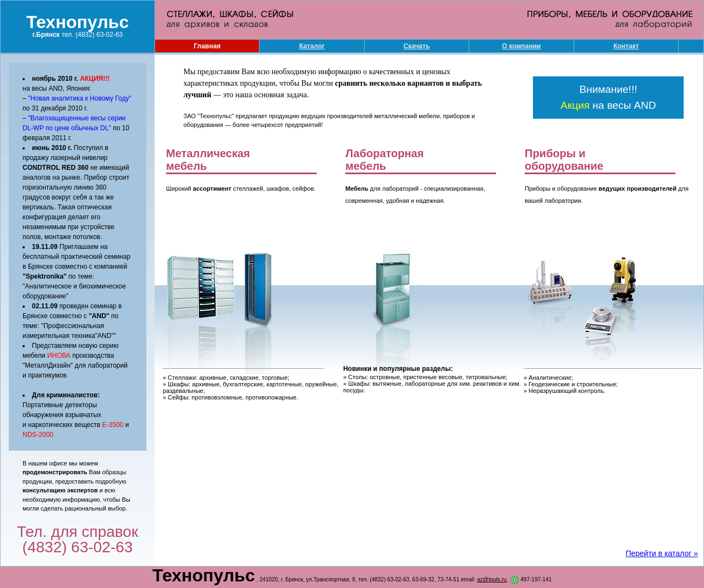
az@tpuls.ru (492, 579)
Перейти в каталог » (662, 553)
